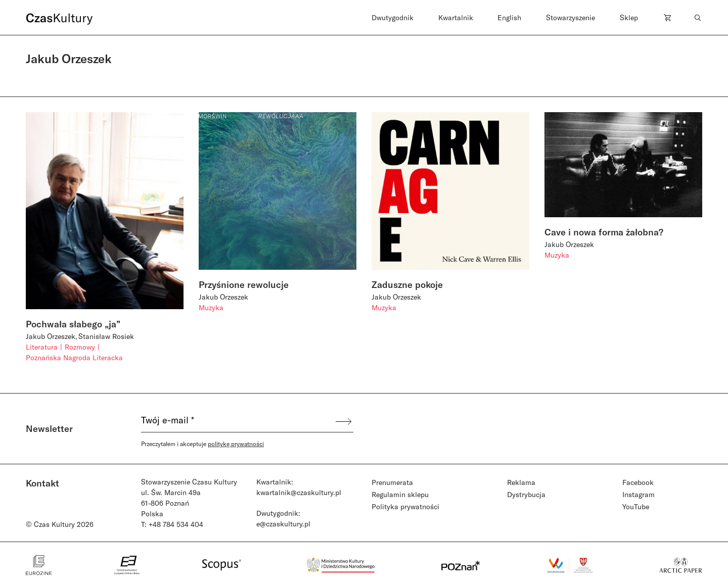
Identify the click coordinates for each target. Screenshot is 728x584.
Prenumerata (392, 482)
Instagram (639, 494)
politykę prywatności (236, 444)
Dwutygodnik (393, 17)
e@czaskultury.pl (283, 524)
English (509, 17)
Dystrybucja (526, 494)
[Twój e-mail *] (238, 421)
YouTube (636, 506)
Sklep (629, 17)
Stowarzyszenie (571, 17)
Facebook (638, 482)
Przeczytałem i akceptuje (202, 444)
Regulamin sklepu (400, 494)
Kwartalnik (456, 17)
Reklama (521, 482)
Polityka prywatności (405, 506)
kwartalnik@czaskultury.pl (299, 492)
